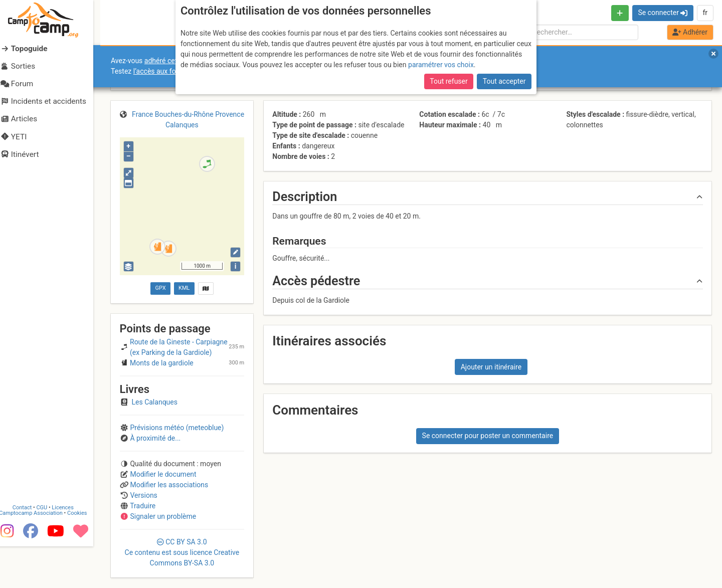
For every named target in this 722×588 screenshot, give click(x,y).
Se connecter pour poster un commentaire (488, 436)
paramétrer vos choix (441, 65)
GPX (160, 288)
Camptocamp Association (38, 553)
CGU (49, 548)
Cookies (84, 553)
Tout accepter (504, 81)
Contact (29, 548)
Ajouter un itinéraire (491, 367)
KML (184, 288)
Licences (70, 548)
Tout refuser (448, 81)
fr (705, 13)
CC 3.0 (182, 552)
